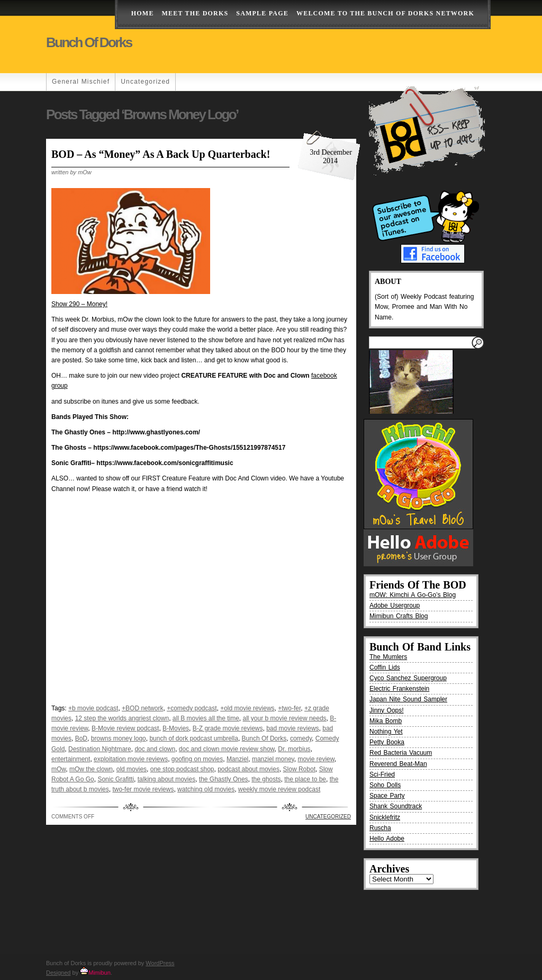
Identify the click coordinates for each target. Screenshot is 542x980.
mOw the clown (91, 769)
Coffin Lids (385, 667)
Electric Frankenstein (399, 689)
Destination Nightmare (100, 749)
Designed (58, 973)
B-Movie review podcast (125, 728)
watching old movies (206, 789)
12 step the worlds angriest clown (122, 718)
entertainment (71, 759)
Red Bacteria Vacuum (401, 753)
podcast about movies (249, 769)
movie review (316, 759)
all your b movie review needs (285, 718)
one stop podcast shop (182, 769)
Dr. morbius (294, 749)
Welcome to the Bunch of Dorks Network (385, 13)
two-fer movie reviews (143, 789)
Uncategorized (145, 82)
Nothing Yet (386, 732)
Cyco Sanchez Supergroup (408, 678)
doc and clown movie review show (227, 749)
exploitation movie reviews (131, 759)
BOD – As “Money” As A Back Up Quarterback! (161, 154)
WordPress (160, 963)
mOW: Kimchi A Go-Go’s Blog (413, 595)
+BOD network (142, 708)
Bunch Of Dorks (264, 738)
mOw (58, 769)
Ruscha (380, 828)
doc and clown (155, 749)
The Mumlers (388, 657)
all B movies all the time (206, 718)
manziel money (273, 759)
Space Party (387, 796)
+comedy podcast (192, 708)
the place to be (305, 779)
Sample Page (262, 13)
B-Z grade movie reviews (228, 728)
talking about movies (166, 779)
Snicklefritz (385, 817)
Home (143, 13)
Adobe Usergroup (395, 605)
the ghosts (266, 779)
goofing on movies (197, 759)
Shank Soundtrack (396, 806)
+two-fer (289, 708)
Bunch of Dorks (89, 42)
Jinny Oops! (387, 710)
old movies (132, 769)
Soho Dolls (385, 785)
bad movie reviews (292, 728)
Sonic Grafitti (116, 779)
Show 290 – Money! (79, 304)
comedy (301, 738)
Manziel (237, 759)
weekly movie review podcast (279, 789)
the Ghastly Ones (224, 779)
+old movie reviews (247, 708)
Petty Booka (387, 742)
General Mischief (81, 82)
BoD (81, 738)
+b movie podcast (93, 708)
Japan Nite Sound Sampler (408, 699)
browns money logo (119, 738)
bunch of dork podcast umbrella (193, 738)
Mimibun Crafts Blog (399, 616)
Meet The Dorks (195, 13)
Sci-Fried (382, 774)
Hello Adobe (387, 839)
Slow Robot (299, 769)
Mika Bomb (386, 721)
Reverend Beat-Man (398, 764)
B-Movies (176, 728)
